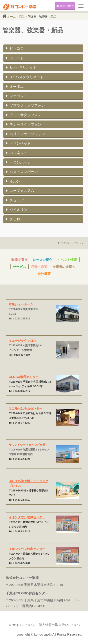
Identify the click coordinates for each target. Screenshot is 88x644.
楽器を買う (19, 260)
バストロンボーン (21, 172)
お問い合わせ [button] (65, 6)
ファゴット (16, 96)
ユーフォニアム (20, 191)
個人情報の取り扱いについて (60, 625)
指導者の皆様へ (64, 267)
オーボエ (14, 86)
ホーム (11, 17)
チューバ (14, 200)
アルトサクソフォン (23, 115)
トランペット (18, 143)
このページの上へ (70, 243)
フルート (14, 58)
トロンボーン (18, 162)
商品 (22, 17)
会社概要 (44, 274)
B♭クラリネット (21, 68)
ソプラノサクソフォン (25, 105)
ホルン (13, 181)
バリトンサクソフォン (25, 134)
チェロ (13, 219)
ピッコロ (14, 48)
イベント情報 (67, 260)
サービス (19, 267)
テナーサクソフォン (23, 124)
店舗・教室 (39, 267)
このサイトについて (21, 625)
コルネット (16, 153)
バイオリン (16, 210)
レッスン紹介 (42, 260)
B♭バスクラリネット (24, 77)
